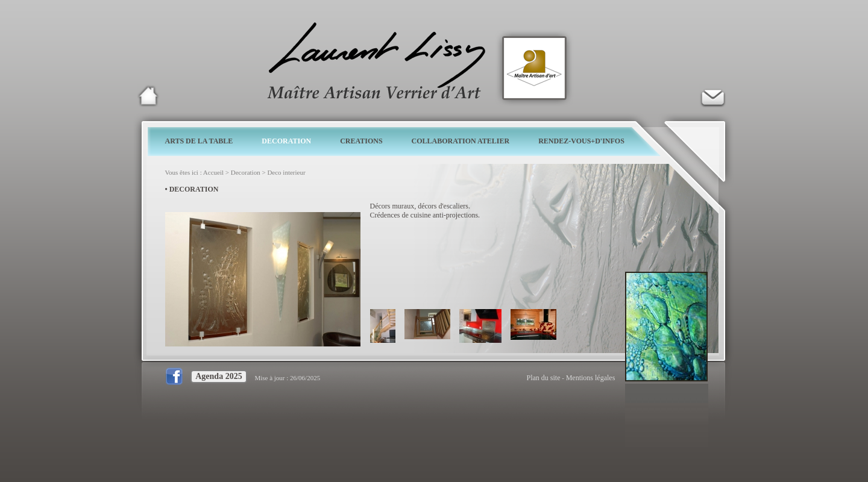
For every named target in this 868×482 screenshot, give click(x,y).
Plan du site (544, 378)
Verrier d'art (712, 96)
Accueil (213, 172)
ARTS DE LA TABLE (199, 141)
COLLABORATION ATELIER (461, 141)
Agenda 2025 (219, 376)
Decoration (246, 172)
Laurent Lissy (148, 96)
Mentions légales (591, 378)
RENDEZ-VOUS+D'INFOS (581, 141)
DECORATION (286, 141)
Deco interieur (286, 172)
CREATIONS (361, 141)
